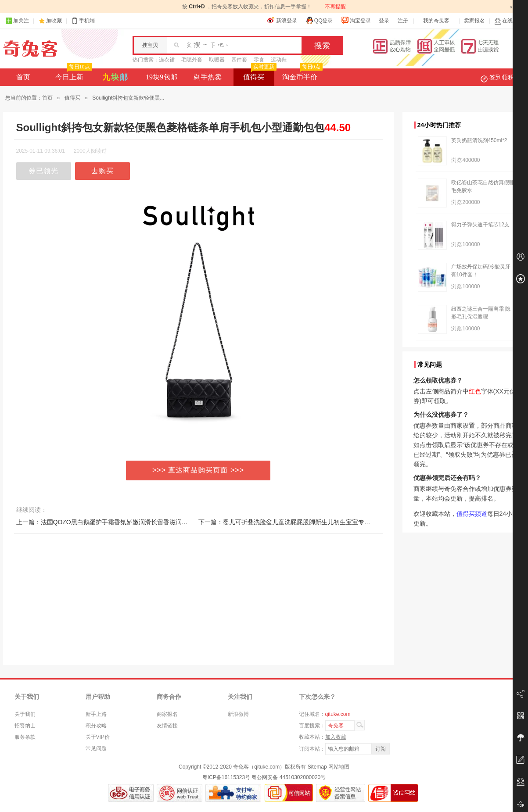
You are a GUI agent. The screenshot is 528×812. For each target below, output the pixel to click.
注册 (403, 21)
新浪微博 (238, 714)
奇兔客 (31, 49)
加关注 (17, 21)
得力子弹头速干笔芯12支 (480, 225)
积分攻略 (96, 726)
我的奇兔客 (436, 21)
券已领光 (43, 171)
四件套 (239, 60)
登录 (384, 21)
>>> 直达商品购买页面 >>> (198, 470)
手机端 (83, 21)
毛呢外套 (192, 60)
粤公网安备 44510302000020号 (289, 777)
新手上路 (96, 714)
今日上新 (73, 75)
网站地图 (339, 767)
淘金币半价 (301, 75)
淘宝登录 (356, 20)
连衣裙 (167, 60)
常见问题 (96, 748)
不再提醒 (335, 7)
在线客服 (509, 21)
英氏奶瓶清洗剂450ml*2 (479, 140)
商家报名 (167, 714)
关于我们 (25, 714)
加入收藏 (336, 737)
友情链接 (167, 726)
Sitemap (317, 767)
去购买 (102, 171)
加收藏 (54, 21)
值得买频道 (472, 514)
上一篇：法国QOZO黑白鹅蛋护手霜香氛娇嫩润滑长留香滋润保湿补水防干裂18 (124, 522)
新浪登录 (282, 20)
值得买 (259, 75)
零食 (259, 60)
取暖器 (217, 60)
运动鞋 (279, 60)
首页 (23, 77)
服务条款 (25, 737)
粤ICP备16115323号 (226, 777)
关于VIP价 (98, 737)
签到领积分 (502, 77)
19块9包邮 (162, 77)
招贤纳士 (25, 726)
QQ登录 (319, 20)
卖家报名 (474, 21)
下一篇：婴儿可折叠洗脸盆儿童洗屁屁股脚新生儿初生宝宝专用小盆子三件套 (303, 522)
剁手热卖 (208, 77)
